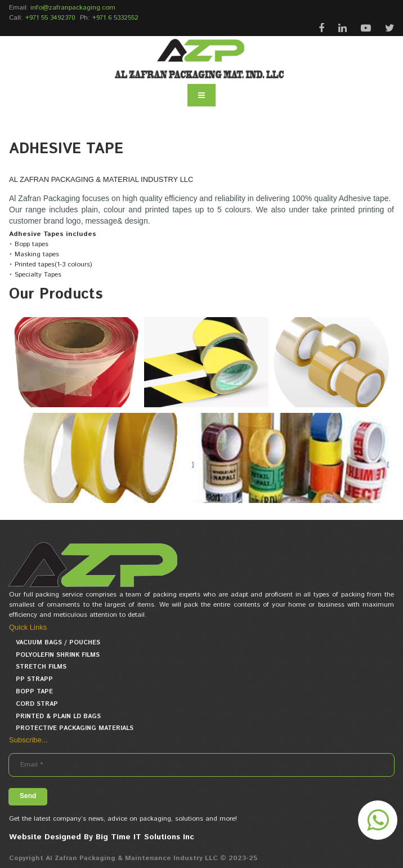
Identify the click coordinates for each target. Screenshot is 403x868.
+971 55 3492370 (50, 18)
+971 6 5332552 (115, 18)
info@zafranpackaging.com (73, 8)
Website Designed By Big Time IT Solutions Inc (102, 837)
